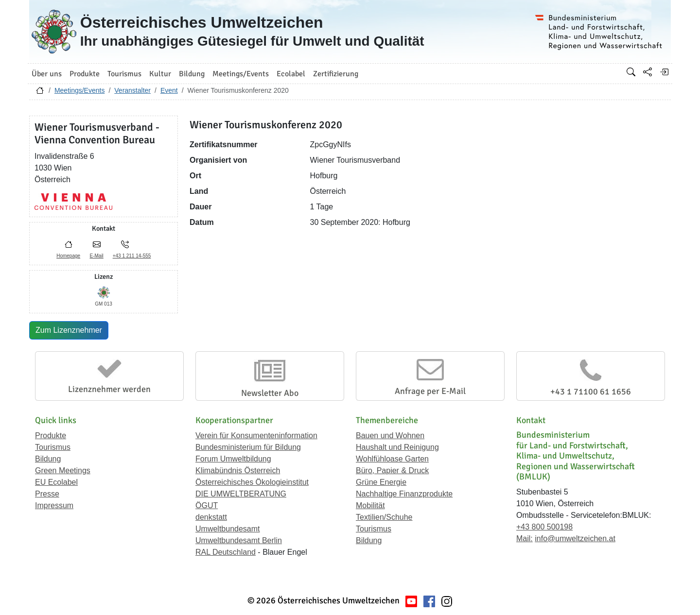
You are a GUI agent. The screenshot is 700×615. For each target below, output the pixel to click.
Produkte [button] (85, 74)
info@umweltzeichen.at (575, 538)
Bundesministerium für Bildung (248, 447)
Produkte (51, 436)
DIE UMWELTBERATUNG (241, 494)
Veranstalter (132, 90)
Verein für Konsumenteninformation (256, 436)
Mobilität (370, 505)
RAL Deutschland (226, 552)
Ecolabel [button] (291, 74)
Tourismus (53, 447)
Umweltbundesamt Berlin (239, 540)
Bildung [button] (192, 74)
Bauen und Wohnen (390, 436)
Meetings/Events (80, 90)
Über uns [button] (47, 74)
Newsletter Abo (270, 393)
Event (169, 90)
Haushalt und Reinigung (397, 447)
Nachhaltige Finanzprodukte (404, 494)
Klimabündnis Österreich (238, 470)
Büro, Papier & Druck (392, 470)
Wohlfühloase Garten (392, 459)
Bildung (48, 459)
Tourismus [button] (124, 74)
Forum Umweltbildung (233, 459)
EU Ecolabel (56, 482)
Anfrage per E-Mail (430, 391)
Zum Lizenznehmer (69, 330)
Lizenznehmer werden (109, 389)
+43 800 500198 (544, 527)
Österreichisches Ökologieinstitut (252, 482)
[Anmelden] (664, 72)
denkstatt (211, 517)
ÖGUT (207, 505)
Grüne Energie (381, 482)
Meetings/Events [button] (241, 74)
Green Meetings (63, 470)
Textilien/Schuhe (384, 517)
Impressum (54, 505)
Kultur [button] (160, 74)
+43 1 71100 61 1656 (591, 392)
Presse (47, 494)
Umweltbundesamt (228, 529)
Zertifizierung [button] (336, 74)
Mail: (525, 538)
